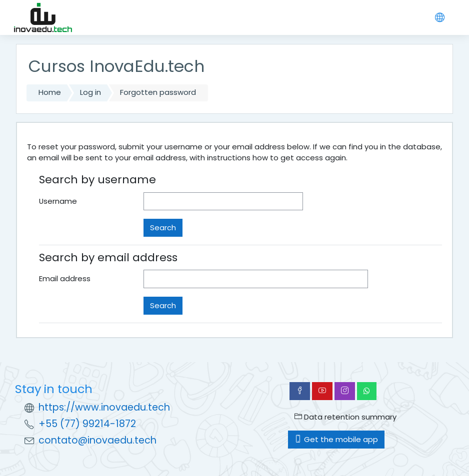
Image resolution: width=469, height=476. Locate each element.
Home (50, 92)
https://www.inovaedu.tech (104, 407)
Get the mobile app (336, 439)
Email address (65, 278)
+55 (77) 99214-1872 (87, 424)
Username (58, 201)
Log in (90, 92)
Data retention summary (345, 417)
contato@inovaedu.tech (97, 440)
